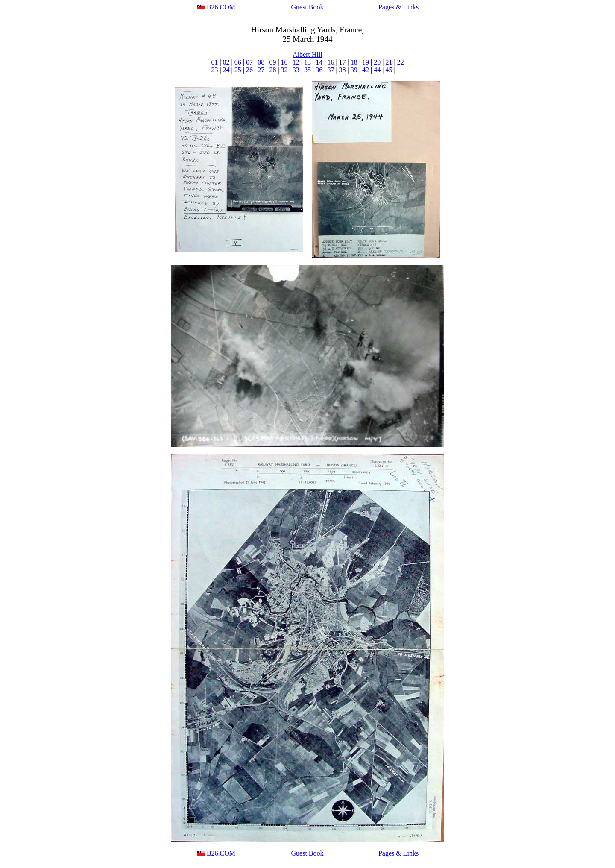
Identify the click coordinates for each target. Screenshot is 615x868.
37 (331, 70)
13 (307, 62)
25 (238, 70)
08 (261, 62)
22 (401, 62)
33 (296, 70)
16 (331, 62)
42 (366, 70)
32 (284, 70)
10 (284, 62)
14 (319, 62)
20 (377, 62)
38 (343, 70)
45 (389, 70)
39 (354, 70)
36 (319, 70)
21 (389, 62)
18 (354, 62)
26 (249, 70)
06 (238, 62)
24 (226, 70)
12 (296, 62)
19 (366, 62)
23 (214, 70)
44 (377, 70)
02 (226, 62)
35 (307, 70)
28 (272, 70)
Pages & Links (398, 7)
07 (249, 62)
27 (261, 70)
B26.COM (221, 7)
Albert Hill (307, 54)
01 (214, 62)
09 (272, 62)
